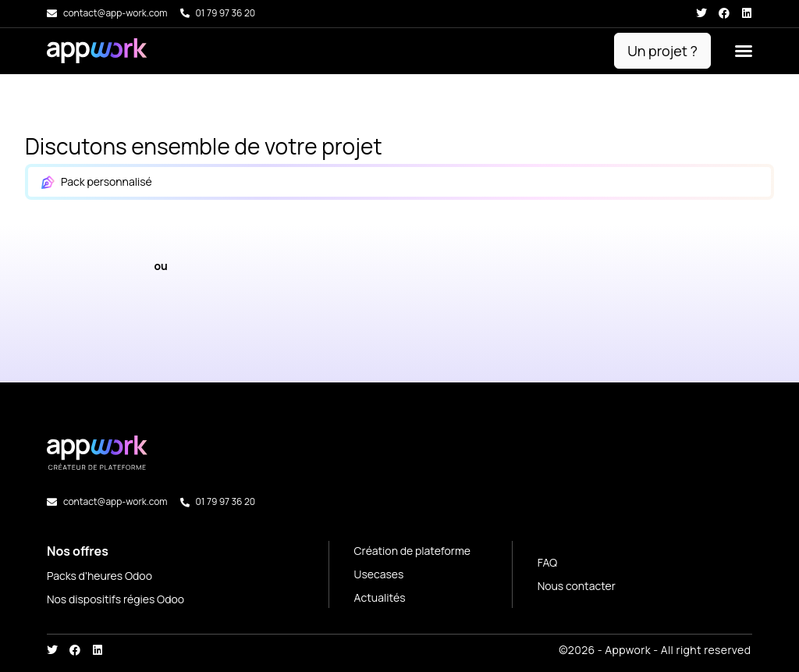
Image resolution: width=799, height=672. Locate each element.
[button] (744, 51)
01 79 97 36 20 (226, 13)
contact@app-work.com (115, 13)
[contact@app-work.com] (52, 14)
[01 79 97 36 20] (185, 13)
